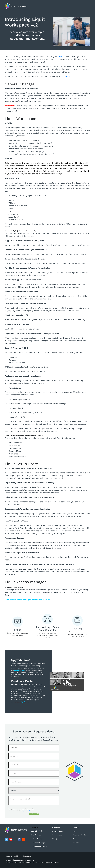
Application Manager (38, 843)
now (61, 57)
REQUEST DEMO (34, 814)
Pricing (54, 839)
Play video (67, 682)
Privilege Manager (37, 839)
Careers (76, 839)
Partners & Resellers (80, 835)
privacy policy (27, 811)
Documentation (57, 835)
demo (68, 76)
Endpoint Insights (37, 835)
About (75, 831)
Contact (76, 843)
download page (20, 670)
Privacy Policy (27, 856)
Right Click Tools (37, 831)
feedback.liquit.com (21, 702)
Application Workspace (39, 847)
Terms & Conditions (13, 856)
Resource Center (58, 831)
